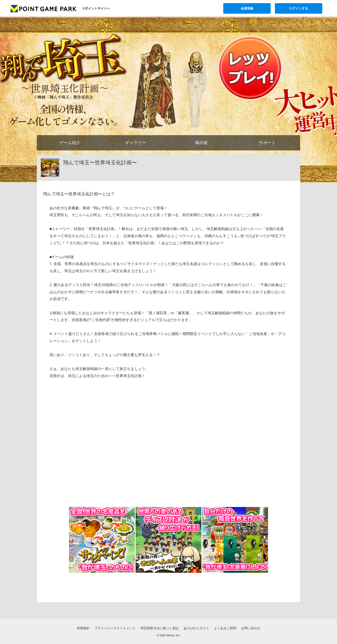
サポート (267, 143)
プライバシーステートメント (115, 628)
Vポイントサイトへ (96, 8)
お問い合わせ (251, 628)
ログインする (299, 8)
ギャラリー (136, 143)
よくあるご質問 (225, 628)
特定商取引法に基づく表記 (160, 628)
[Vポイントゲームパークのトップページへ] (43, 8)
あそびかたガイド (196, 628)
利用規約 (83, 628)
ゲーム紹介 (70, 143)
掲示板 (201, 143)
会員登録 (247, 8)
